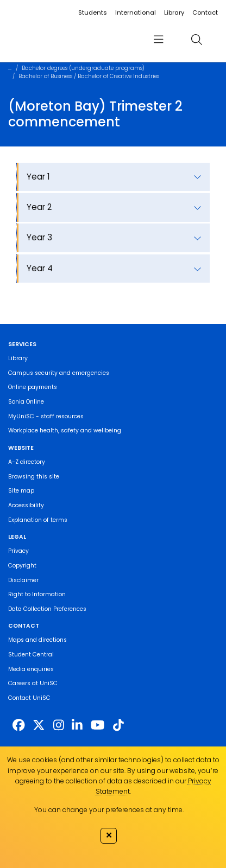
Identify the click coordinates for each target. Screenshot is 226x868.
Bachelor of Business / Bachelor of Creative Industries (89, 76)
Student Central (31, 655)
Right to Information (37, 594)
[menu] (158, 40)
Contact (205, 12)
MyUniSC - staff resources (46, 416)
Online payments (33, 387)
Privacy (18, 551)
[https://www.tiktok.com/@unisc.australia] (118, 725)
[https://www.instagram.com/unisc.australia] (59, 725)
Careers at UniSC (33, 683)
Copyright (22, 566)
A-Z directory (27, 462)
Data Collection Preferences (47, 609)
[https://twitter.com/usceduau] (39, 725)
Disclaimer (23, 580)
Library (174, 12)
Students (93, 12)
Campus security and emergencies (59, 373)
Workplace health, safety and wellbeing (65, 430)
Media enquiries (31, 669)
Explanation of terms (38, 520)
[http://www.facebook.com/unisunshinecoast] (19, 725)
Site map (21, 491)
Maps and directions (37, 640)
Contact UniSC (29, 698)
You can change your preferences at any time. (109, 810)
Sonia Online (26, 402)
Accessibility (26, 505)
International (136, 12)
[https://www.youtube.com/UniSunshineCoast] (98, 725)
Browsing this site (34, 477)
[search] (197, 40)
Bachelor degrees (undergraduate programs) (83, 68)
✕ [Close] (109, 835)
